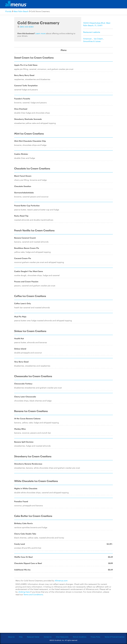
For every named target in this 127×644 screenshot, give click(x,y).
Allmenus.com (61, 580)
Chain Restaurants (62, 637)
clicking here (24, 592)
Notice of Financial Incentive (115, 637)
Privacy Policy (96, 637)
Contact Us (48, 637)
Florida (8, 11)
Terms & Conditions (80, 637)
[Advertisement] (63, 616)
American (87, 39)
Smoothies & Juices (92, 41)
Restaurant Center (33, 637)
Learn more (40, 33)
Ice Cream (98, 39)
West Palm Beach (21, 11)
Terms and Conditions (33, 594)
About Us (11, 637)
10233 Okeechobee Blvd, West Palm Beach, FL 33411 (97, 24)
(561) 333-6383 (27, 27)
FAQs (21, 637)
